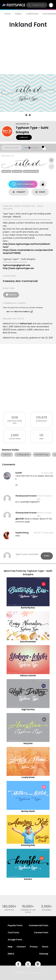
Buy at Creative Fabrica (20, 312)
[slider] (29, 148)
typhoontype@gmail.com (17, 265)
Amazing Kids (28, 845)
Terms (45, 947)
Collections (32, 14)
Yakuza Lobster (28, 676)
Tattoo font (26, 324)
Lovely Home (28, 777)
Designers (47, 910)
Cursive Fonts (41, 933)
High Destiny (28, 709)
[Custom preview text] (12, 148)
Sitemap (44, 954)
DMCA (11, 954)
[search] (37, 5)
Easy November (28, 642)
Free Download (23, 184)
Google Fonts (15, 940)
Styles (18, 14)
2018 (15, 417)
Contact (24, 137)
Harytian (28, 743)
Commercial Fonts (39, 925)
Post (47, 556)
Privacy (34, 947)
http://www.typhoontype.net (18, 268)
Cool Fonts (13, 933)
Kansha (28, 879)
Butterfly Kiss (28, 608)
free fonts (9, 910)
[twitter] (28, 964)
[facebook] (18, 964)
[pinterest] (38, 964)
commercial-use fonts (28, 911)
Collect (19, 192)
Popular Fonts (15, 925)
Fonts (7, 14)
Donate (11, 295)
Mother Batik (28, 811)
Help (10, 947)
